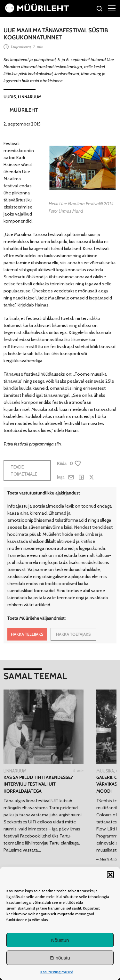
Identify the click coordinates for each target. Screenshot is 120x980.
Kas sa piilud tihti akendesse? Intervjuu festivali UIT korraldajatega (38, 784)
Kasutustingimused (57, 972)
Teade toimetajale (24, 470)
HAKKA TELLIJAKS (27, 634)
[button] (110, 875)
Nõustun (60, 940)
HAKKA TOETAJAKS (73, 634)
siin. (58, 444)
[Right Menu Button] (112, 8)
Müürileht (24, 110)
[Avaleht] (37, 11)
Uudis (10, 97)
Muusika (105, 771)
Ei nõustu (60, 958)
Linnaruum (30, 97)
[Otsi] (100, 9)
